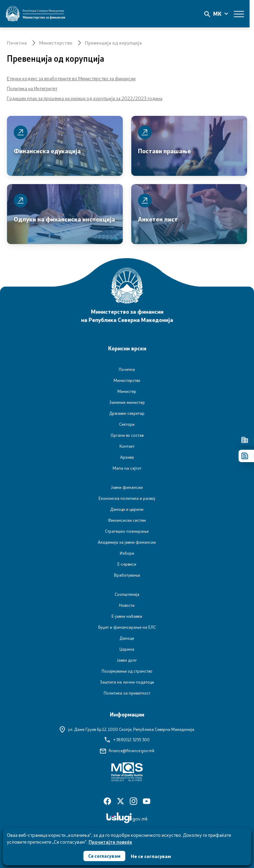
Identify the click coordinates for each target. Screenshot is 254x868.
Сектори (127, 424)
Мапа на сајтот (127, 468)
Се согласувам (104, 855)
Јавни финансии (127, 487)
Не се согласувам (152, 856)
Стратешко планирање (127, 531)
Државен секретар (127, 413)
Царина (127, 649)
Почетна (17, 43)
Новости (127, 605)
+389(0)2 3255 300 (127, 740)
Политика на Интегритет (32, 88)
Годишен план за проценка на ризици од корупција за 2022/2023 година (85, 98)
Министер (127, 391)
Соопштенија (127, 594)
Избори (127, 553)
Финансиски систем (127, 520)
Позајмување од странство (127, 671)
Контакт (127, 446)
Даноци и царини (127, 509)
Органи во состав (127, 435)
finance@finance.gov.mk (127, 751)
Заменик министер (127, 402)
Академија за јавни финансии (127, 542)
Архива (127, 457)
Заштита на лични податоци (127, 682)
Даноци (127, 638)
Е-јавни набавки (127, 616)
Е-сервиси (127, 564)
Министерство (56, 43)
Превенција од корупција (113, 43)
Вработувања (127, 575)
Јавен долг (127, 660)
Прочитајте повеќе (110, 841)
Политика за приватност (127, 693)
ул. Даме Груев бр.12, (127, 729)
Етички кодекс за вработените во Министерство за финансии (71, 78)
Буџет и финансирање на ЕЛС (127, 627)
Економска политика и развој (127, 498)
